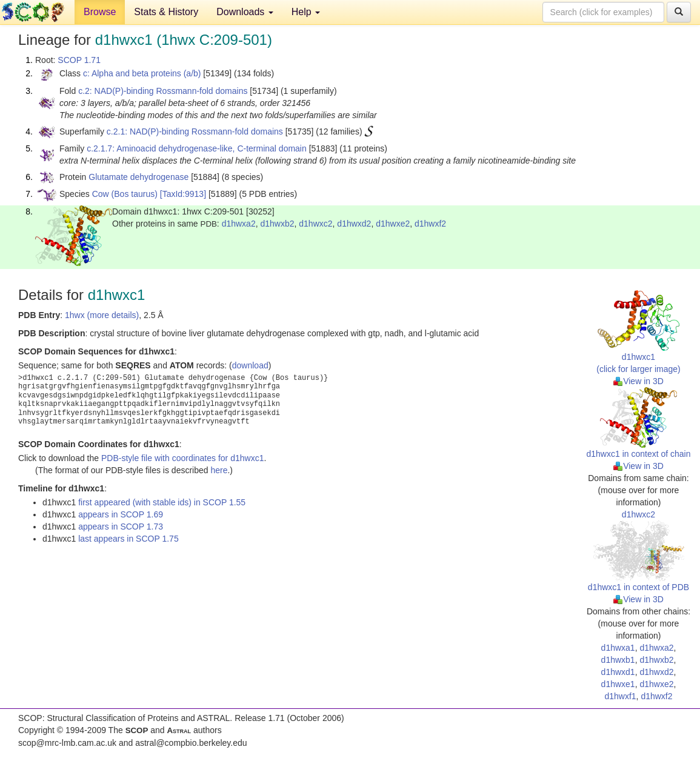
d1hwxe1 (618, 684)
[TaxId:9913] (183, 194)
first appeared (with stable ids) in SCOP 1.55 (162, 502)
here (219, 470)
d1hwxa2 (239, 224)
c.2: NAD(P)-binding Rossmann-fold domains (163, 91)
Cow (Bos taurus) (125, 194)
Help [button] (306, 12)
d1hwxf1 (620, 696)
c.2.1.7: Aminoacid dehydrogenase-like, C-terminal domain (197, 148)
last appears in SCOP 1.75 (128, 539)
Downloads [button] (245, 12)
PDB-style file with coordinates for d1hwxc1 (182, 458)
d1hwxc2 (315, 224)
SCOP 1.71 (79, 60)
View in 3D (638, 381)
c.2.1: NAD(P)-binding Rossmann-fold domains (195, 131)
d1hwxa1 (618, 648)
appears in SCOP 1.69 (121, 514)
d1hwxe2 (393, 224)
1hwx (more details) (102, 315)
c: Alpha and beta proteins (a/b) (142, 73)
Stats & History (166, 12)
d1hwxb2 (277, 224)
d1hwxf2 (430, 224)
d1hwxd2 (354, 224)
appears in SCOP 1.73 (121, 527)
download (250, 365)
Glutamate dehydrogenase (138, 177)
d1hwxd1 (618, 672)
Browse (100, 12)
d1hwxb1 (618, 660)
